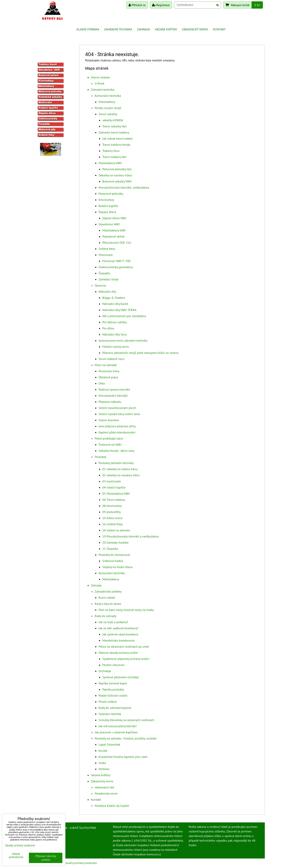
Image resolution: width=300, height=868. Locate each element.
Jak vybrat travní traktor (118, 138)
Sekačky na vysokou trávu (115, 175)
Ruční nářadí (107, 598)
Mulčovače (106, 255)
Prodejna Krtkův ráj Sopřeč (112, 806)
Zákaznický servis (195, 29)
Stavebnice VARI (109, 224)
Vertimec (104, 769)
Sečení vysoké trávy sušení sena (119, 414)
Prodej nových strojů (108, 108)
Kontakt (219, 29)
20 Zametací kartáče (115, 542)
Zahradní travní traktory (114, 132)
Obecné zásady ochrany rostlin (118, 653)
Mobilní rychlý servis (116, 347)
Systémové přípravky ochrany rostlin (126, 659)
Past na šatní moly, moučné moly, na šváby (126, 610)
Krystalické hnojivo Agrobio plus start (123, 757)
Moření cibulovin (113, 665)
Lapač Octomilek (109, 744)
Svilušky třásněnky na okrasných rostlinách (126, 720)
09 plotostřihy (112, 512)
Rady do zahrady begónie (115, 708)
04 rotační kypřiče (114, 487)
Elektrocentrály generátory (116, 267)
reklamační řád (104, 787)
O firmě (99, 83)
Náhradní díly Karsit (115, 304)
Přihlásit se (137, 5)
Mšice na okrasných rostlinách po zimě (124, 647)
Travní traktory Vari (114, 157)
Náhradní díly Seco (115, 334)
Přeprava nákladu (110, 402)
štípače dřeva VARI (114, 218)
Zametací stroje (108, 279)
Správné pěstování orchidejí (121, 677)
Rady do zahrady (105, 616)
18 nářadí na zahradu (116, 530)
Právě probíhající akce (109, 438)
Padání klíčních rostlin (113, 695)
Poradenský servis (106, 793)
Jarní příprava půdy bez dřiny (117, 426)
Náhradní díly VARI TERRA (119, 310)
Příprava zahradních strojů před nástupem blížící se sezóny (140, 353)
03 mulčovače (112, 481)
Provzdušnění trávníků (113, 396)
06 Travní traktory (114, 500)
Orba (102, 383)
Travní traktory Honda (116, 145)
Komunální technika (108, 96)
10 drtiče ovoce (112, 518)
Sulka (102, 763)
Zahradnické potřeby (108, 591)
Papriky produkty (113, 689)
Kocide (103, 751)
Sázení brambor (109, 420)
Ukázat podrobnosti (16, 855)
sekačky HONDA (113, 120)
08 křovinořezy (112, 506)
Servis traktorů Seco (112, 359)
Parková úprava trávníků (114, 389)
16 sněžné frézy (112, 524)
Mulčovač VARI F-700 (116, 261)
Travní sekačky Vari (114, 126)
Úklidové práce (108, 377)
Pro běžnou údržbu (115, 322)
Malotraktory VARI (110, 163)
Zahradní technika (118, 29)
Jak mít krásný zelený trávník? (118, 726)
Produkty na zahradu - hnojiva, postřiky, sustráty (126, 738)
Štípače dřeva (107, 212)
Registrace (161, 5)
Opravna (100, 285)
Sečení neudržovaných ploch (117, 408)
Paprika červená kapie (113, 683)
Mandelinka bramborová (118, 640)
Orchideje (105, 671)
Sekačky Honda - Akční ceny (116, 451)
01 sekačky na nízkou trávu (120, 469)
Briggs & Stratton (114, 298)
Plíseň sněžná (108, 702)
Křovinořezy (106, 200)
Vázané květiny (166, 29)
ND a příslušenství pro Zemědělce (124, 316)
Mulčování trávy (109, 371)
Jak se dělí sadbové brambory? (118, 628)
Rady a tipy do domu (108, 604)
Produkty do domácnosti (114, 555)
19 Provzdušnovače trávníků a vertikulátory (131, 536)
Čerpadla (104, 273)
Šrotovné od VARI (110, 445)
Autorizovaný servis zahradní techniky (123, 340)
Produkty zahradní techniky (116, 463)
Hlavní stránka (88, 29)
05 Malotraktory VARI (116, 493)
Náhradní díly (107, 292)
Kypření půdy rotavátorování (117, 432)
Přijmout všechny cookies (46, 858)
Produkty (100, 457)
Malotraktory (107, 102)
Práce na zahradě (106, 365)
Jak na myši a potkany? (113, 622)
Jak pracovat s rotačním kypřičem (116, 732)
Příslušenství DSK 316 (117, 243)
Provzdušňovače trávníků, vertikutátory (124, 187)
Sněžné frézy (107, 249)
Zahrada (143, 29)
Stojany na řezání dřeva (117, 567)
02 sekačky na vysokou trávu (121, 475)
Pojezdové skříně (113, 236)
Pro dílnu (108, 328)
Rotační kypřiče (108, 206)
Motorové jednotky (111, 194)
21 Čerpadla (110, 549)
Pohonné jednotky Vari (117, 169)
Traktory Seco (111, 151)
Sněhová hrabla (113, 561)
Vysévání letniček (110, 714)
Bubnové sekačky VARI (117, 181)
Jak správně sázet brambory (120, 634)
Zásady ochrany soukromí (80, 863)
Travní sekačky (108, 114)
